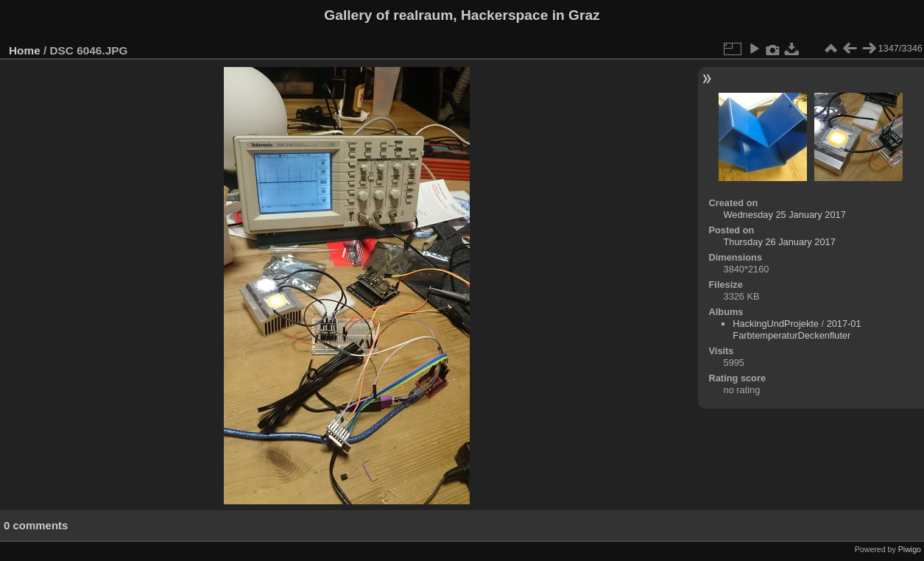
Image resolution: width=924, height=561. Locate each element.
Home (25, 50)
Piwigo (910, 549)
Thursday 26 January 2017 (780, 242)
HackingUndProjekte (776, 324)
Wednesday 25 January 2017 (785, 215)
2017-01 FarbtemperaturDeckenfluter (797, 329)
